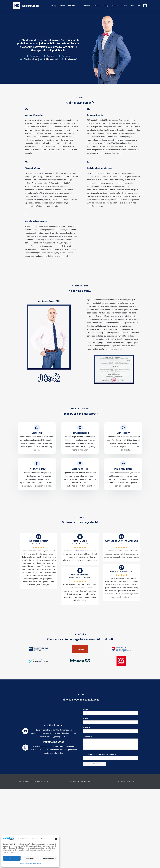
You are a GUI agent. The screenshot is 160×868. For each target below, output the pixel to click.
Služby (53, 6)
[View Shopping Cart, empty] (139, 6)
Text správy (111, 743)
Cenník (97, 6)
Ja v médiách (85, 6)
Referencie (72, 6)
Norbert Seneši (31, 6)
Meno (111, 712)
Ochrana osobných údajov (33, 864)
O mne (62, 6)
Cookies (21, 864)
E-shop (124, 6)
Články (106, 6)
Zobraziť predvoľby (49, 858)
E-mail (111, 721)
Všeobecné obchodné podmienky (80, 781)
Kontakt (115, 6)
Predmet (111, 730)
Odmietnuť (30, 858)
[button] (56, 839)
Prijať (12, 858)
